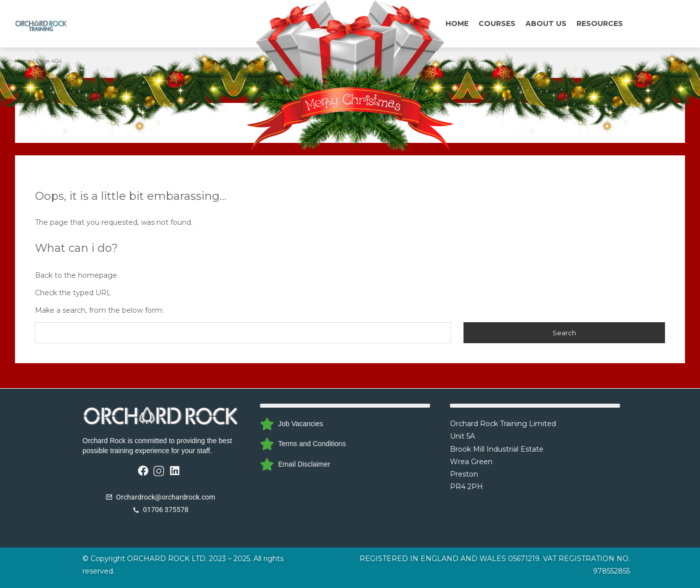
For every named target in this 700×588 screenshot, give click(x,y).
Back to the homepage (76, 275)
